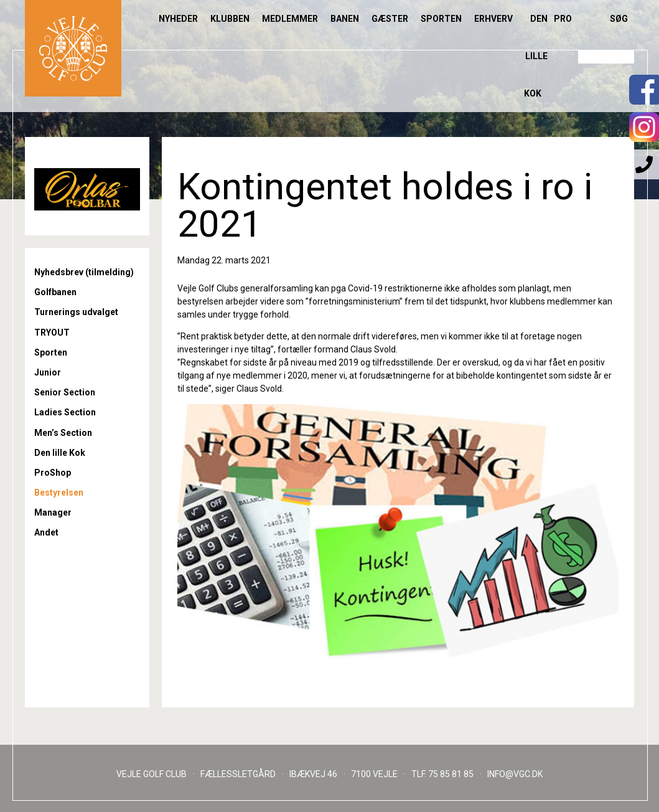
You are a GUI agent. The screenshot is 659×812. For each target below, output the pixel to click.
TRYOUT (52, 333)
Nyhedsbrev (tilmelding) (84, 272)
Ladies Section (65, 412)
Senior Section (65, 392)
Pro (563, 19)
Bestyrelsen (59, 493)
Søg (619, 19)
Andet (46, 532)
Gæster (390, 19)
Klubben (230, 19)
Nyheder (178, 19)
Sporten (441, 19)
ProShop (53, 473)
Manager (53, 512)
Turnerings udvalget (76, 312)
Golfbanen (55, 292)
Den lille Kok (536, 56)
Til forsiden (73, 48)
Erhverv (493, 19)
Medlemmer (290, 19)
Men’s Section (63, 433)
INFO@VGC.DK (515, 774)
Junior (48, 372)
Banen (345, 19)
